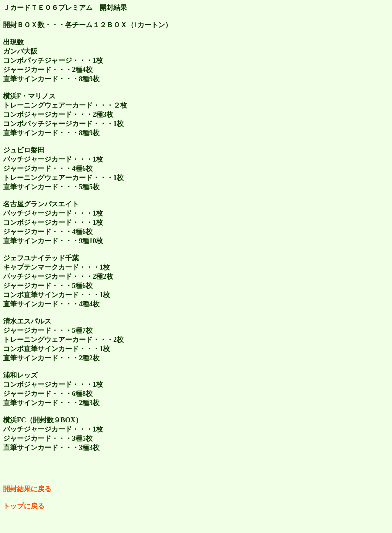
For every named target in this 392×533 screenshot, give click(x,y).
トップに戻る (24, 506)
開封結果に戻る (27, 489)
